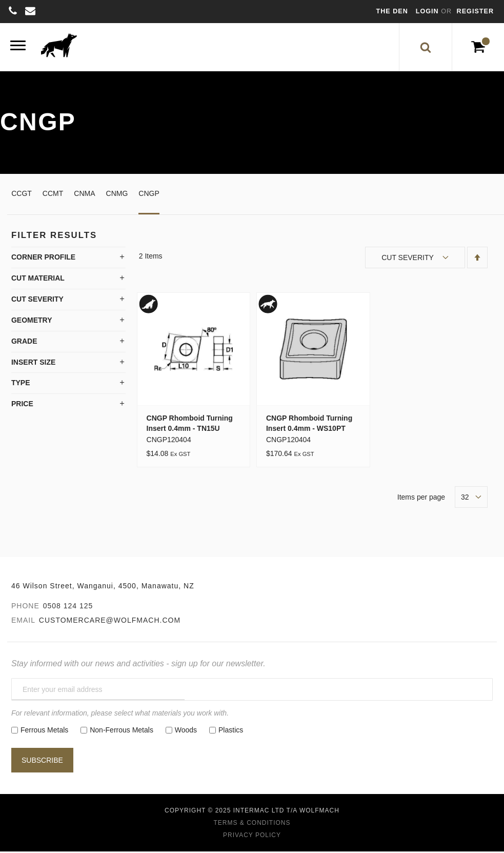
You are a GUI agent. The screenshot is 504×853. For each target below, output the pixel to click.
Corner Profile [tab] (43, 260)
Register (475, 11)
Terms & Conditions (252, 826)
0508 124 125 (68, 609)
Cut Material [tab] (38, 281)
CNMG (117, 196)
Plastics (231, 733)
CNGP (149, 196)
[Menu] (18, 48)
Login (428, 11)
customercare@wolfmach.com (110, 623)
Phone (25, 609)
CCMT (53, 196)
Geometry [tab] (32, 323)
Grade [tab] (24, 344)
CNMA (84, 196)
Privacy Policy (252, 838)
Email (23, 623)
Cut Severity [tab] (37, 302)
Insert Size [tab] (33, 365)
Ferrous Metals (44, 733)
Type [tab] (21, 386)
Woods (186, 733)
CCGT (22, 196)
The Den (392, 11)
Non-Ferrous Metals (122, 733)
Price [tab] (22, 407)
